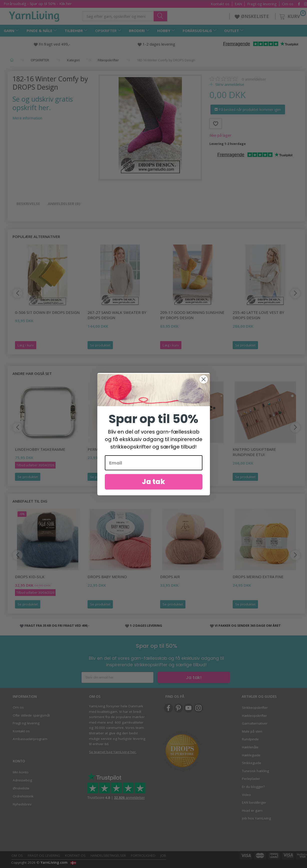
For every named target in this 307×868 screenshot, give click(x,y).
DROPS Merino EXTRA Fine (258, 577)
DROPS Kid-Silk (30, 577)
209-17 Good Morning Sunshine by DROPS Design (192, 315)
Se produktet (100, 345)
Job (163, 855)
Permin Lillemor (104, 449)
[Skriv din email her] (117, 677)
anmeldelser (254, 79)
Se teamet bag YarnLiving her (112, 752)
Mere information (27, 118)
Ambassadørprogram (30, 739)
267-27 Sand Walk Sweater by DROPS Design (117, 315)
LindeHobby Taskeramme (40, 449)
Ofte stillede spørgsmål (31, 715)
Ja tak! (194, 677)
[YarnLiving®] (34, 15)
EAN (238, 4)
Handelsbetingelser (108, 855)
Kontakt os (220, 4)
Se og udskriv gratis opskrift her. (43, 103)
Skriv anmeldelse (229, 84)
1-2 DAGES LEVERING (146, 625)
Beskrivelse (28, 203)
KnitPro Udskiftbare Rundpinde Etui (254, 452)
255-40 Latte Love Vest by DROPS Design (258, 315)
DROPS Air (170, 577)
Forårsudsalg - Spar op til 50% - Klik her (38, 4)
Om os (288, 4)
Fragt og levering (262, 4)
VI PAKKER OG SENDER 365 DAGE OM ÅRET (248, 625)
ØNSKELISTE (252, 16)
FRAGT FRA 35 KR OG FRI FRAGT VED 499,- (57, 625)
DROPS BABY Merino (107, 577)
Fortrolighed (143, 855)
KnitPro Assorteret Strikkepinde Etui (181, 452)
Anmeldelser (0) (64, 203)
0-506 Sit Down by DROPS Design (47, 312)
